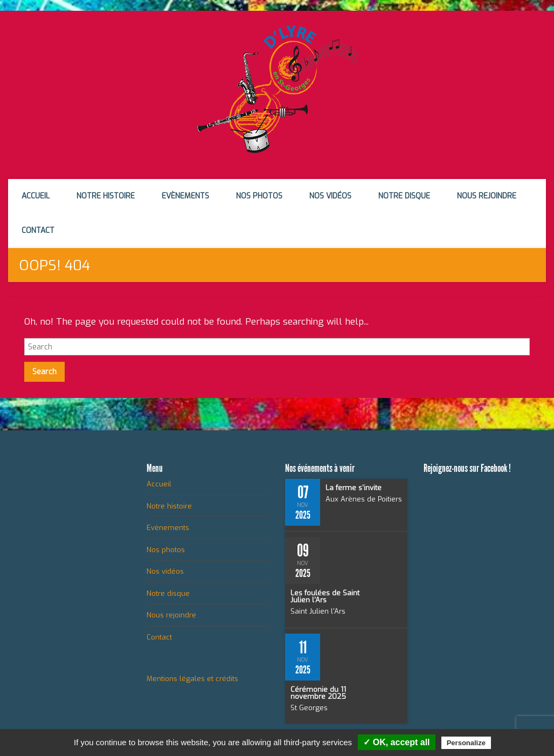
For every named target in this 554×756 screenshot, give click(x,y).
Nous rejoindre (487, 196)
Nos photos (259, 196)
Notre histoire (106, 196)
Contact (38, 231)
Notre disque (404, 196)
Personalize (466, 743)
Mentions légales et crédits (192, 679)
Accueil (36, 196)
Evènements (185, 196)
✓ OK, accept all (396, 742)
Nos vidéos (330, 196)
